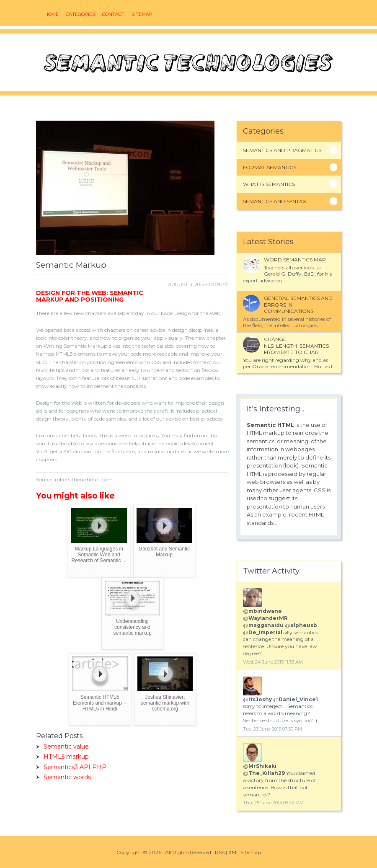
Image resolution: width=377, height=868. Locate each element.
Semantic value (66, 747)
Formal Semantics (270, 167)
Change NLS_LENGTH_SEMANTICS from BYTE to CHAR (296, 346)
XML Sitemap (245, 852)
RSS (220, 852)
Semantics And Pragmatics (282, 150)
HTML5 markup (66, 757)
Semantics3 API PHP (75, 767)
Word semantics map (295, 260)
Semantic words (67, 777)
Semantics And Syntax (275, 201)
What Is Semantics (269, 184)
